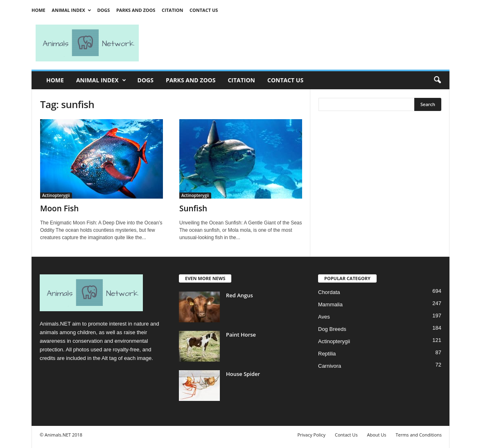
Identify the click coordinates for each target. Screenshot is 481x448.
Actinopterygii (56, 195)
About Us (376, 435)
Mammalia (330, 304)
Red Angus (239, 295)
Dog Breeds (332, 329)
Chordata (329, 292)
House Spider (243, 374)
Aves (324, 317)
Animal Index (71, 10)
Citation (172, 10)
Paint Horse (241, 335)
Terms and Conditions (419, 435)
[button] (437, 80)
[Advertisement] (298, 43)
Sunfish (193, 208)
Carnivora (330, 366)
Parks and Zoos (136, 10)
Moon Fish (59, 208)
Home (38, 10)
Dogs (103, 10)
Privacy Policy (311, 435)
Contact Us (204, 10)
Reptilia (327, 354)
